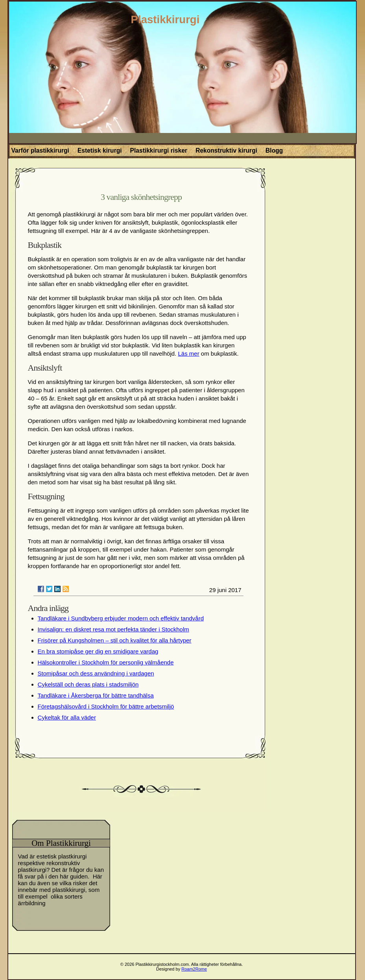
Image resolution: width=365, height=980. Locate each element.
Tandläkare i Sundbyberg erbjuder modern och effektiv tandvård (121, 618)
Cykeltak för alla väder (67, 717)
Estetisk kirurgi (100, 150)
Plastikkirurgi (165, 19)
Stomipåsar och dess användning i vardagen (96, 673)
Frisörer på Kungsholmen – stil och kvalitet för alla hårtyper (115, 640)
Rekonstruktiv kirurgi (226, 150)
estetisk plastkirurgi (62, 856)
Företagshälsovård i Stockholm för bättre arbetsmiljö (106, 706)
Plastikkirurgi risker (159, 150)
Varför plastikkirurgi (40, 150)
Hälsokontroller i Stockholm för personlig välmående (106, 662)
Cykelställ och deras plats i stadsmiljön (88, 684)
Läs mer (188, 353)
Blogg (274, 150)
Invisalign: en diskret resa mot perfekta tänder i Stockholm (113, 629)
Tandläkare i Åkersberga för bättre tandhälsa (96, 695)
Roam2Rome (194, 969)
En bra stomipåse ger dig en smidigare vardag (98, 651)
